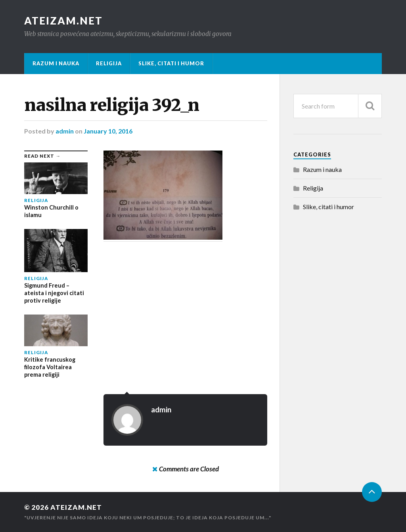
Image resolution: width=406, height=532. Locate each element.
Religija (109, 63)
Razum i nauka (56, 63)
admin (65, 131)
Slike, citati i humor (171, 63)
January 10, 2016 (108, 131)
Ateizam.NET (63, 21)
